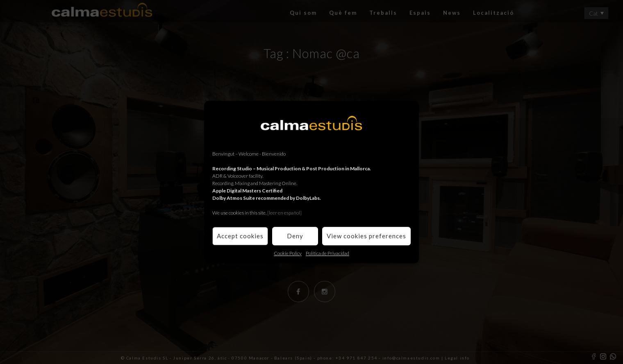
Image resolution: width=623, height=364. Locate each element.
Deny (295, 236)
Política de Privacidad (327, 253)
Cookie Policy (288, 253)
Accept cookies (240, 236)
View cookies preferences (366, 236)
